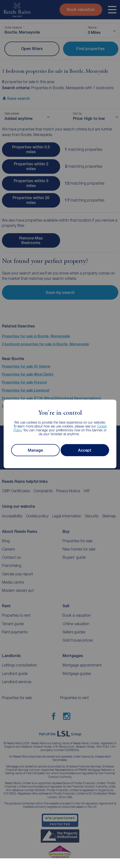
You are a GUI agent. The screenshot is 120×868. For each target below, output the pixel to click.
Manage (35, 450)
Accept (85, 450)
